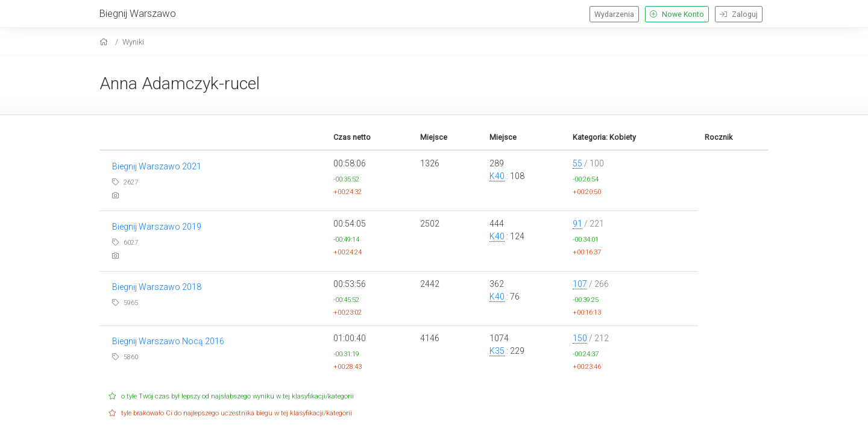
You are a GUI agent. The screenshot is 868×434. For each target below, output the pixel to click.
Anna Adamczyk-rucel (180, 83)
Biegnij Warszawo (138, 13)
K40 (497, 176)
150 (580, 338)
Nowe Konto (677, 14)
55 (577, 163)
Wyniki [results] (133, 42)
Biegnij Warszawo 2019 (157, 227)
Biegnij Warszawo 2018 (157, 287)
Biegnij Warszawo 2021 (157, 166)
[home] (105, 42)
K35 (497, 351)
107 (580, 284)
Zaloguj (739, 14)
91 (577, 224)
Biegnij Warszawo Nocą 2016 (168, 341)
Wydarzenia (614, 14)
